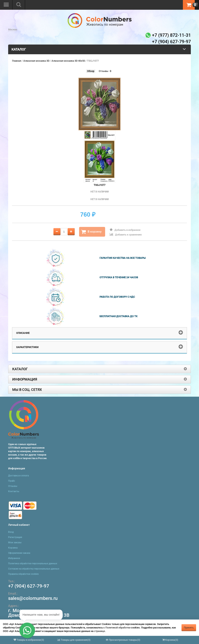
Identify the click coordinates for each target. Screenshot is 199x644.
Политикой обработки (118, 628)
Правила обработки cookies (23, 574)
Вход (11, 532)
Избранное (14, 558)
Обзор (91, 71)
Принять (189, 628)
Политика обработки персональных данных (33, 563)
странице (99, 631)
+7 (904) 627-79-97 (29, 586)
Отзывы (103, 71)
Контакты (14, 491)
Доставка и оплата (18, 476)
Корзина (13, 548)
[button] (27, 630)
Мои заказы (15, 542)
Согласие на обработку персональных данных (34, 569)
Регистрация (15, 537)
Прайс (12, 481)
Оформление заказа (19, 553)
